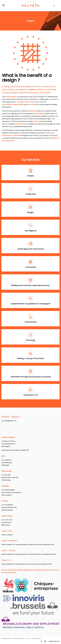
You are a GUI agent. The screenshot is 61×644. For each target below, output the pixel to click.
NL (29, 638)
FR (23, 638)
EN (26, 638)
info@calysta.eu (54, 641)
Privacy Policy (36, 638)
